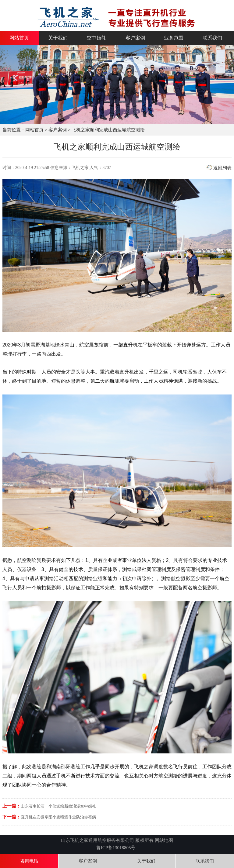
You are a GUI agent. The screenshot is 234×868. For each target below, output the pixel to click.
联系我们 (212, 38)
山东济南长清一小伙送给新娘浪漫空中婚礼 (58, 806)
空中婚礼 (97, 38)
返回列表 (219, 168)
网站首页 (19, 38)
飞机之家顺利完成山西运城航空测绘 (108, 130)
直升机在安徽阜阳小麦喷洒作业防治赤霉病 (58, 817)
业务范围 (174, 38)
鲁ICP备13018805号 (116, 848)
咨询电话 (29, 861)
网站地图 (164, 840)
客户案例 (135, 38)
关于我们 (58, 38)
